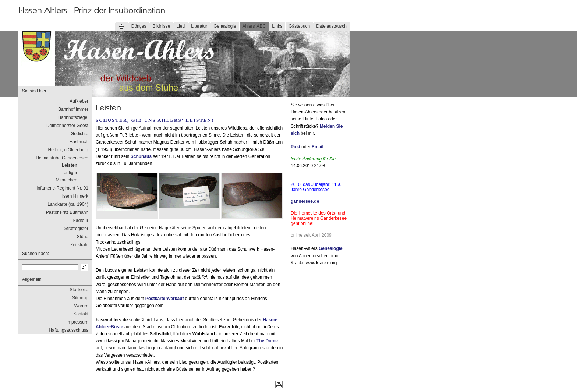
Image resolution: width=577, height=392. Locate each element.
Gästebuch (299, 26)
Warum (81, 306)
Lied (180, 26)
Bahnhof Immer (73, 109)
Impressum (77, 322)
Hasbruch (79, 142)
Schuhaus (141, 156)
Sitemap (80, 298)
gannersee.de (305, 201)
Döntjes (139, 26)
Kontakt (81, 314)
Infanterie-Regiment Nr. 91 (62, 188)
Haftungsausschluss (69, 330)
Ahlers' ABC (254, 26)
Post (295, 147)
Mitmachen (66, 180)
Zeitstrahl (79, 245)
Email (318, 147)
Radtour (80, 220)
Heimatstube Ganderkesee (62, 158)
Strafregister (76, 229)
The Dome (267, 341)
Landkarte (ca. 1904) (68, 204)
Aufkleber (79, 101)
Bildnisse (161, 26)
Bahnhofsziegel (73, 117)
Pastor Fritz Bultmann (67, 212)
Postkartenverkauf (165, 299)
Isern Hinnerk (75, 196)
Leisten (70, 165)
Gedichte (79, 134)
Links (277, 26)
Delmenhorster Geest (67, 126)
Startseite (79, 290)
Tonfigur (69, 173)
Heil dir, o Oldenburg (68, 150)
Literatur (199, 26)
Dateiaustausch (331, 26)
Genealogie (225, 26)
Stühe (83, 237)
